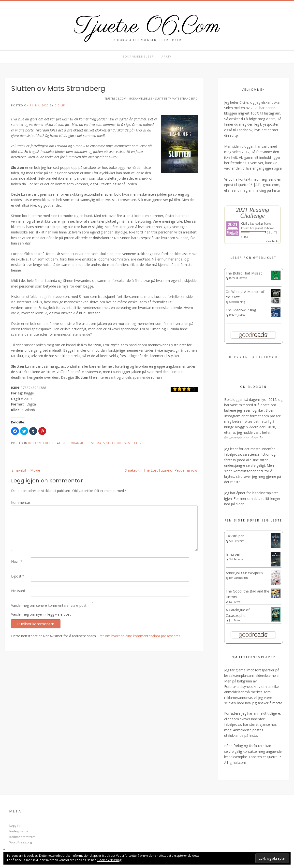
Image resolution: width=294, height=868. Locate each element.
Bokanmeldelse (41, 443)
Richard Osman (238, 278)
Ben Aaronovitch (238, 578)
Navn (17, 561)
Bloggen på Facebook (253, 357)
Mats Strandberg (111, 443)
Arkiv (167, 56)
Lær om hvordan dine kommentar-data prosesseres (139, 636)
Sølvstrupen (235, 536)
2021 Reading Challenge (252, 213)
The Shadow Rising (241, 310)
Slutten (135, 443)
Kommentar (21, 502)
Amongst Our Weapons (244, 573)
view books (272, 241)
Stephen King (237, 302)
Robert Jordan (237, 315)
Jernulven (233, 554)
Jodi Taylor (235, 602)
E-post (18, 576)
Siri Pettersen (237, 541)
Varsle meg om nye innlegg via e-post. (41, 614)
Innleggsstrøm (20, 831)
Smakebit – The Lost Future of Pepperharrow (161, 470)
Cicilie (60, 105)
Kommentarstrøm (22, 837)
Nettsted (18, 591)
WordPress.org (21, 842)
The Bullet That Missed (244, 273)
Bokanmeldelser (138, 56)
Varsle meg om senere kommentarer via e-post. (49, 605)
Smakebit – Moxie (26, 470)
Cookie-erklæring (109, 860)
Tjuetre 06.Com (147, 27)
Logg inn (15, 825)
